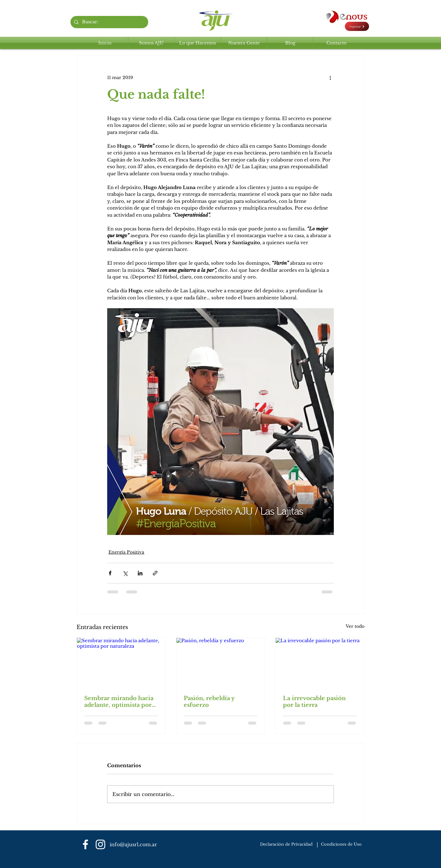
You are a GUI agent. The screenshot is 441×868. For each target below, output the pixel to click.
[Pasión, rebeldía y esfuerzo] (221, 663)
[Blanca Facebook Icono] (85, 844)
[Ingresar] (357, 26)
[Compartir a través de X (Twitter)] (125, 573)
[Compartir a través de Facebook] (110, 573)
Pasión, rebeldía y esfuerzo (209, 702)
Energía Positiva (126, 552)
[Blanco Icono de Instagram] (100, 844)
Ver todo (355, 626)
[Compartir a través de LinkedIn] (140, 573)
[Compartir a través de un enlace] (155, 573)
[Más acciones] (330, 78)
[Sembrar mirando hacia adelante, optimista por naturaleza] (121, 663)
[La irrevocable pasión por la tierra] (320, 663)
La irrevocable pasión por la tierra (314, 702)
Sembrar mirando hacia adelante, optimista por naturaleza (119, 702)
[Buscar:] (109, 22)
